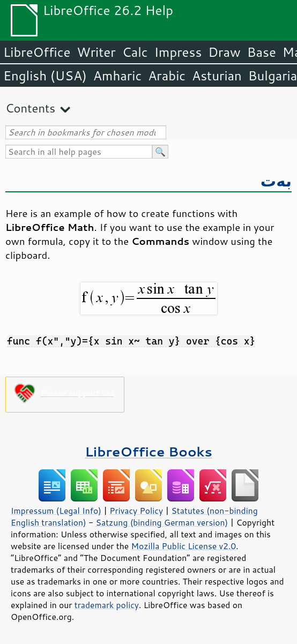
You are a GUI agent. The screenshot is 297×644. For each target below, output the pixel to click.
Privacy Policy (136, 511)
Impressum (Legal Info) (56, 511)
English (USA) (45, 76)
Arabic (167, 76)
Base (262, 52)
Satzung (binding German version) (162, 522)
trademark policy (107, 605)
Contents (30, 108)
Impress (178, 52)
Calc (135, 52)
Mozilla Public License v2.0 (184, 546)
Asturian (217, 76)
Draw (224, 52)
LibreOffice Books (148, 451)
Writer (96, 52)
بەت (276, 180)
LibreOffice (37, 52)
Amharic (117, 76)
